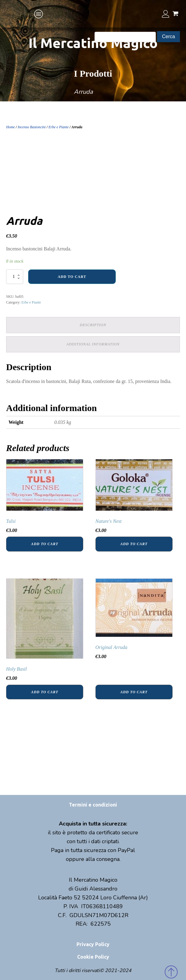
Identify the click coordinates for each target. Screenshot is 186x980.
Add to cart (72, 277)
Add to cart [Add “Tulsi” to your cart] (45, 544)
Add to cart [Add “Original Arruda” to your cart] (134, 692)
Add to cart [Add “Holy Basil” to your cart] (45, 692)
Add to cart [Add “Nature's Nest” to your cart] (134, 544)
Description (93, 325)
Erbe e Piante (59, 127)
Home (11, 127)
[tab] (93, 325)
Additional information (93, 344)
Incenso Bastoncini (32, 127)
